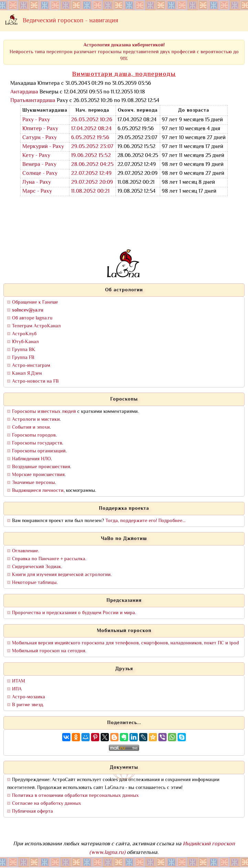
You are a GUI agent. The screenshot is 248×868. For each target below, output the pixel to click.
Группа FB (23, 358)
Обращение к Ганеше (35, 302)
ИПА (17, 689)
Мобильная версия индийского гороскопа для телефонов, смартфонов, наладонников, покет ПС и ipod (125, 643)
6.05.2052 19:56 (90, 138)
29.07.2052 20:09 (92, 183)
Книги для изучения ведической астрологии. (62, 575)
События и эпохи (31, 427)
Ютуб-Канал (25, 342)
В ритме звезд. (28, 705)
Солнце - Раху (40, 174)
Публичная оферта (32, 811)
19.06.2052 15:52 (91, 156)
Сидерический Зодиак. (37, 567)
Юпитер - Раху (40, 129)
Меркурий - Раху (43, 147)
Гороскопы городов (34, 435)
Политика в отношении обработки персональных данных (75, 796)
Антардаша (24, 92)
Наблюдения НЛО (31, 459)
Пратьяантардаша (33, 101)
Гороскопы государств (37, 443)
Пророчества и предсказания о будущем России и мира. (74, 613)
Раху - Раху (36, 120)
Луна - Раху (37, 183)
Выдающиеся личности (38, 491)
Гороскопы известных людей (44, 412)
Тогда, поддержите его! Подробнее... (145, 521)
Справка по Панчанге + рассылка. (49, 559)
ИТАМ (19, 681)
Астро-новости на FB (35, 381)
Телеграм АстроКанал (36, 326)
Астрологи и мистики (36, 420)
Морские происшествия (38, 475)
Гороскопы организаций (39, 451)
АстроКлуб (24, 334)
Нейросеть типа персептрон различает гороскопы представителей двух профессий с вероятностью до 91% (124, 52)
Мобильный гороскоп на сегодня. (49, 651)
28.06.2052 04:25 (92, 165)
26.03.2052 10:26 (92, 120)
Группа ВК (24, 350)
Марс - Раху (37, 191)
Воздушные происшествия (41, 467)
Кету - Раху (36, 156)
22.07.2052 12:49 (91, 174)
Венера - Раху (39, 165)
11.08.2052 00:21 (90, 191)
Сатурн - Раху (40, 138)
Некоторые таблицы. (35, 583)
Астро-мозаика (29, 697)
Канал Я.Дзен (27, 374)
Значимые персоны (33, 483)
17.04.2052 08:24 (91, 129)
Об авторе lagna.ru (32, 318)
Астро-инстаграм (31, 366)
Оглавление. (26, 551)
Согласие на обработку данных (47, 804)
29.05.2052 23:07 (92, 147)
